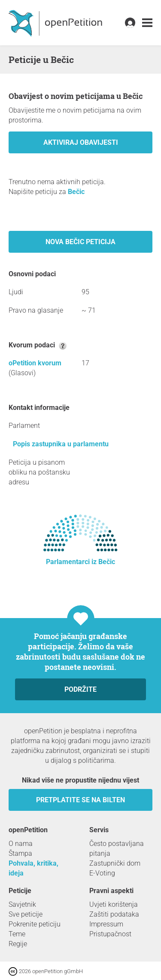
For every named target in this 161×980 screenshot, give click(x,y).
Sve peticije (26, 914)
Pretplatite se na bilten (80, 800)
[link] (147, 23)
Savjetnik (22, 904)
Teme (17, 934)
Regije (18, 944)
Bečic (76, 192)
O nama (21, 844)
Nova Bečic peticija (80, 242)
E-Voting (102, 873)
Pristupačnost (110, 934)
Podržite (80, 689)
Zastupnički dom (115, 863)
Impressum (106, 924)
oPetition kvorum (35, 363)
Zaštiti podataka (114, 914)
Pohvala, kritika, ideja (33, 868)
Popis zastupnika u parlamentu (61, 444)
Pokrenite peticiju (35, 924)
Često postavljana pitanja (117, 849)
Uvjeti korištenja (114, 904)
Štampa (20, 853)
